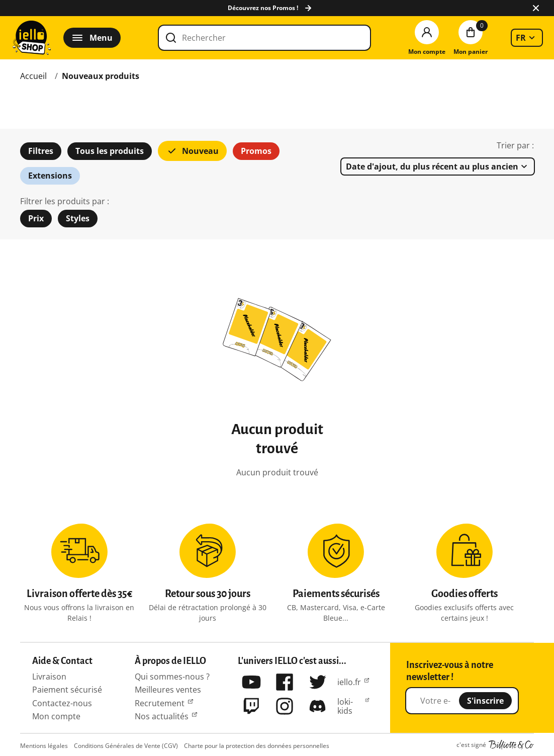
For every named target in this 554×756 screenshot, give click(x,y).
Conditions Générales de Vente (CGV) (126, 746)
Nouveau (192, 151)
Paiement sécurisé (67, 690)
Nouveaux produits (101, 76)
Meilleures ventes (168, 690)
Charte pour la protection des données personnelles (257, 746)
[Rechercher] (264, 38)
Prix (36, 218)
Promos (256, 151)
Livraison (49, 677)
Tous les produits (110, 151)
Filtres (41, 151)
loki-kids (345, 706)
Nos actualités (162, 716)
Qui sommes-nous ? (172, 677)
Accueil (33, 76)
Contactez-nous (62, 703)
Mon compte (56, 716)
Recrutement (160, 703)
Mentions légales (44, 746)
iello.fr (349, 682)
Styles (78, 218)
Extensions (50, 176)
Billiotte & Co (511, 745)
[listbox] (527, 38)
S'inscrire (485, 701)
